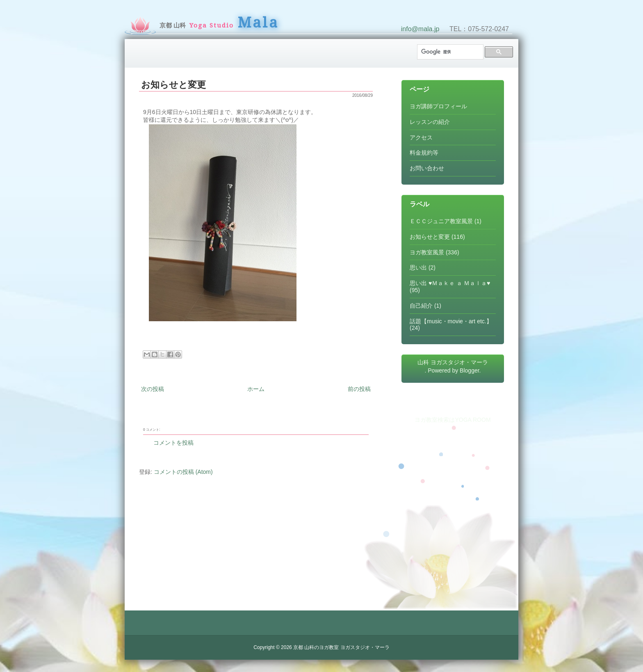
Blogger (469, 370)
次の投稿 (153, 389)
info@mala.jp (420, 29)
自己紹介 (421, 306)
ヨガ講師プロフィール (438, 106)
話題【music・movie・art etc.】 (451, 321)
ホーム (256, 389)
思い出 (418, 267)
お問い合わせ (427, 168)
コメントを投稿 (173, 443)
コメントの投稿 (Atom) (183, 472)
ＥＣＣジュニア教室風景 (441, 221)
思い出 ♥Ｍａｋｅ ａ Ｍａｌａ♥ (450, 283)
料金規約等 (424, 153)
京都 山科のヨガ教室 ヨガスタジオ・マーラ (341, 647)
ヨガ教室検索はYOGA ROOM (453, 420)
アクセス (421, 137)
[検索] (449, 52)
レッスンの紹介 (430, 122)
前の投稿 (359, 389)
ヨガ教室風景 (427, 252)
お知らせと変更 (173, 85)
